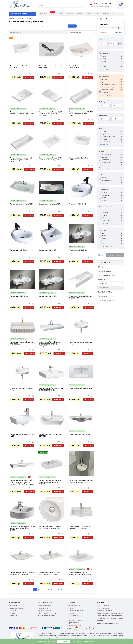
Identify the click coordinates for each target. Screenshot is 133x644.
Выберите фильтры (115, 255)
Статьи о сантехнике (16, 608)
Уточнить (118, 32)
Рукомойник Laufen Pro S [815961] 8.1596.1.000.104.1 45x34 (51, 389)
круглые (54, 26)
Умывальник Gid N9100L (77, 204)
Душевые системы (105, 292)
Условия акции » (88, 641)
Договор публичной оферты (48, 613)
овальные (21, 26)
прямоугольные (43, 26)
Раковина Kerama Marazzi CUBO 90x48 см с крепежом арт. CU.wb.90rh (51, 114)
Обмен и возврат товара (47, 615)
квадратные (31, 26)
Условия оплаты (44, 608)
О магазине (44, 14)
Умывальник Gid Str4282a (19, 296)
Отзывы (12, 613)
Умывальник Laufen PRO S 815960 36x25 (22, 435)
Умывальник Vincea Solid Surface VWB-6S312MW (81, 297)
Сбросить (103, 32)
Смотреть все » (83, 26)
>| (68, 590)
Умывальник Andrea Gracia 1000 (21, 204)
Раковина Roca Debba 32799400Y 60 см (80, 343)
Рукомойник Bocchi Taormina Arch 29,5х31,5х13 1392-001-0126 (81, 481)
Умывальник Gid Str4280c (78, 250)
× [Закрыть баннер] (125, 641)
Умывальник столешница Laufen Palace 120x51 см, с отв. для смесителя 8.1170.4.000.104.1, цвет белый (22, 483)
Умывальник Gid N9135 (48, 250)
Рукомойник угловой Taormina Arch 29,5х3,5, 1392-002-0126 (50, 527)
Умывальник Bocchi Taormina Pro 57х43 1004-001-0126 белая (81, 527)
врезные (63, 26)
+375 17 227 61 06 (103, 608)
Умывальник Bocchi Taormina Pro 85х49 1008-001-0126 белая (51, 573)
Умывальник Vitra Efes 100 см (79, 434)
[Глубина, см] (104, 106)
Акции (53, 13)
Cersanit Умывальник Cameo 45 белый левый (51, 67)
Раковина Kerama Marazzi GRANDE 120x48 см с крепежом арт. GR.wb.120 (81, 114)
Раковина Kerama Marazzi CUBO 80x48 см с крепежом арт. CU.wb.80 (22, 113)
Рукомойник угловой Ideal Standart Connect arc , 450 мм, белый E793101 (22, 528)
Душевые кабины (105, 271)
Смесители (102, 284)
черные (12, 26)
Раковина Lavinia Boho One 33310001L (78, 159)
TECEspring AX (108, 14)
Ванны (101, 267)
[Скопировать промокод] (64, 641)
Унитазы (101, 279)
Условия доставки (45, 606)
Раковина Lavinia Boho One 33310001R (19, 67)
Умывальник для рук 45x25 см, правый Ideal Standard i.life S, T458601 (50, 482)
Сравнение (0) (16, 32)
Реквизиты (13, 615)
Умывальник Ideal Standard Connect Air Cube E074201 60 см (80, 573)
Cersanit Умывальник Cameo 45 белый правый (80, 67)
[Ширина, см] (104, 119)
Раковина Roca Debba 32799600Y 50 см (21, 389)
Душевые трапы (104, 296)
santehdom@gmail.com (105, 611)
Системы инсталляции (107, 275)
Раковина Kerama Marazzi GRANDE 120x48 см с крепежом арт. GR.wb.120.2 (22, 160)
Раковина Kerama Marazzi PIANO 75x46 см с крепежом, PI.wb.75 (51, 159)
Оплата (60, 14)
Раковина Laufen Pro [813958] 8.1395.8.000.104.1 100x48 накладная (50, 344)
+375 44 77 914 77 (103, 606)
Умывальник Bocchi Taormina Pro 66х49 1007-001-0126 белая (22, 573)
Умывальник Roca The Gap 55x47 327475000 (51, 435)
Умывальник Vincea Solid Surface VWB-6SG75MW (22, 343)
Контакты (89, 14)
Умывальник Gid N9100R (19, 250)
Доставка (79, 14)
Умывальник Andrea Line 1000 (50, 204)
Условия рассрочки (45, 611)
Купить (29, 77)
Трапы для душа (73, 623)
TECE (98, 14)
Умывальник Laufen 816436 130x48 (81, 388)
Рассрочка (69, 14)
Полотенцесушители (106, 300)
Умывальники (104, 288)
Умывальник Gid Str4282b (48, 296)
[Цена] (103, 44)
